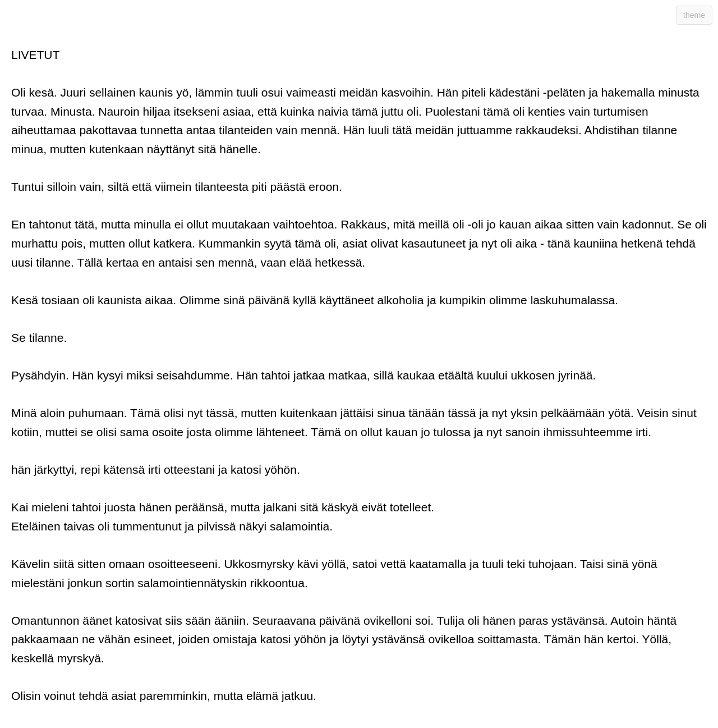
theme (694, 15)
